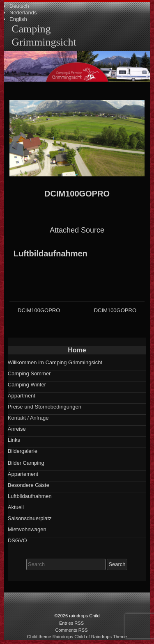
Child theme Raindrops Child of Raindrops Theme (77, 637)
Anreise (17, 429)
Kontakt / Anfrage (28, 418)
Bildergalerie (23, 451)
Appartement (23, 474)
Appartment (22, 396)
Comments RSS (71, 630)
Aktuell (16, 507)
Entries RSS (71, 623)
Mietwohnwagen (27, 529)
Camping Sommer (29, 373)
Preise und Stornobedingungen (45, 407)
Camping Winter (27, 385)
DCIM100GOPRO (77, 194)
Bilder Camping (26, 463)
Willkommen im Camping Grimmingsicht (55, 362)
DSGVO (17, 540)
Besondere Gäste (29, 485)
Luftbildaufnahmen (51, 253)
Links (14, 440)
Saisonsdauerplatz (30, 518)
